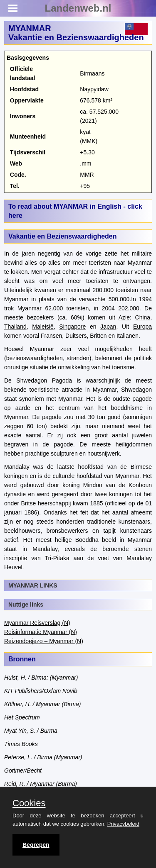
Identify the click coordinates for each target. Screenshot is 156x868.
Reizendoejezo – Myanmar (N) (44, 641)
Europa (142, 327)
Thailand (15, 327)
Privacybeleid (123, 824)
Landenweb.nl (78, 8)
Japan (108, 327)
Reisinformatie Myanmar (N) (41, 632)
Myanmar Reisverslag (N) (37, 623)
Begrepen (36, 845)
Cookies (29, 803)
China (143, 317)
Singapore (72, 327)
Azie (124, 317)
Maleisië (43, 327)
